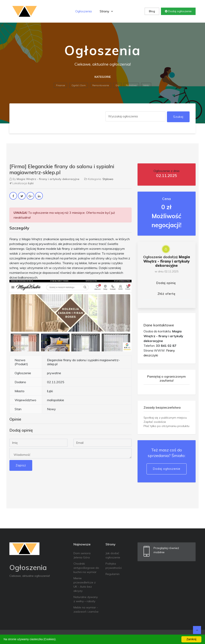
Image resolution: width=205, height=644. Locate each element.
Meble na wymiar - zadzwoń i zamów (86, 609)
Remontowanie (101, 85)
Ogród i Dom (79, 85)
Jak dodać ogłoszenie (113, 555)
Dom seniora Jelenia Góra (82, 555)
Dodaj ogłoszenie (178, 11)
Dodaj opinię (166, 283)
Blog (152, 11)
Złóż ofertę (166, 294)
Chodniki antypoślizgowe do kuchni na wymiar (86, 568)
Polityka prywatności (114, 566)
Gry (117, 85)
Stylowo (108, 179)
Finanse (60, 85)
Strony (106, 11)
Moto (146, 85)
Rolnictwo (131, 85)
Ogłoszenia (83, 11)
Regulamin (113, 574)
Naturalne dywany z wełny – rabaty (86, 599)
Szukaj (178, 117)
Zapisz (21, 465)
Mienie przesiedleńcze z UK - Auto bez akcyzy (85, 584)
